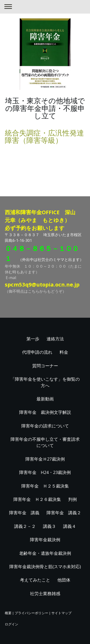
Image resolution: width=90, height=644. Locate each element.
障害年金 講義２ (64, 513)
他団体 (64, 580)
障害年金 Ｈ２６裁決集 (37, 499)
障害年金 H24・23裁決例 (45, 472)
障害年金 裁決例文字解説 (45, 412)
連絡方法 (55, 339)
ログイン (12, 624)
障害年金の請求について (45, 426)
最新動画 (45, 399)
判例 (72, 499)
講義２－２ (25, 526)
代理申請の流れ (37, 352)
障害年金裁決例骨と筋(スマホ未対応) (45, 566)
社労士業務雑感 (45, 593)
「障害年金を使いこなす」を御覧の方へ (45, 382)
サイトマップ (61, 613)
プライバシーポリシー (31, 613)
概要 (8, 613)
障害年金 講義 (24, 513)
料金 (64, 352)
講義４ (70, 526)
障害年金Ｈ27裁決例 (45, 459)
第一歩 (33, 339)
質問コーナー (45, 366)
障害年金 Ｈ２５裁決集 (45, 486)
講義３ (49, 526)
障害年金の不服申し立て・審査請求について (45, 442)
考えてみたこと (35, 580)
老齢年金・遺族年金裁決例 (45, 553)
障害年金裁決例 (45, 540)
